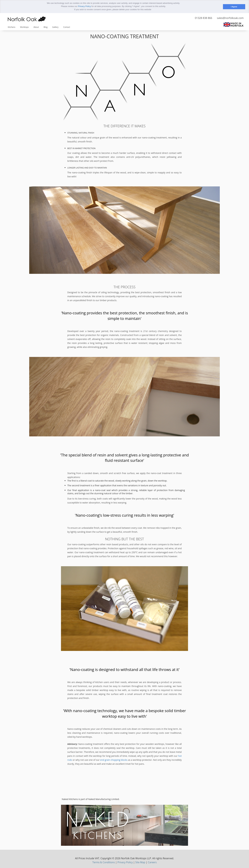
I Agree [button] (234, 7)
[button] (152, 10)
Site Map (140, 862)
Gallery (55, 27)
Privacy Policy (84, 6)
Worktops (24, 27)
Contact (67, 27)
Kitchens (12, 27)
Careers (152, 862)
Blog (45, 27)
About (36, 27)
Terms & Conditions (104, 862)
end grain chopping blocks (114, 760)
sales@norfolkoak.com (230, 18)
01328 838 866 (204, 18)
